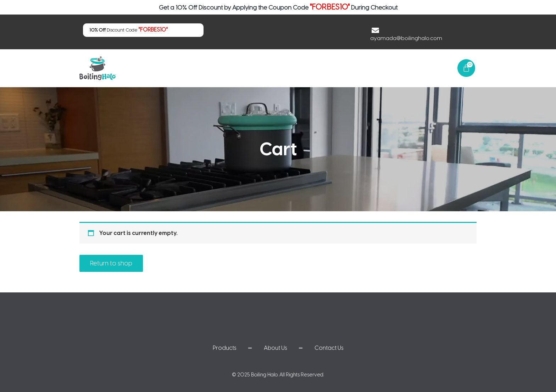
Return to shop (111, 263)
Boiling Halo (264, 375)
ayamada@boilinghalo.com (408, 38)
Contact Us (413, 68)
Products (331, 68)
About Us (370, 68)
